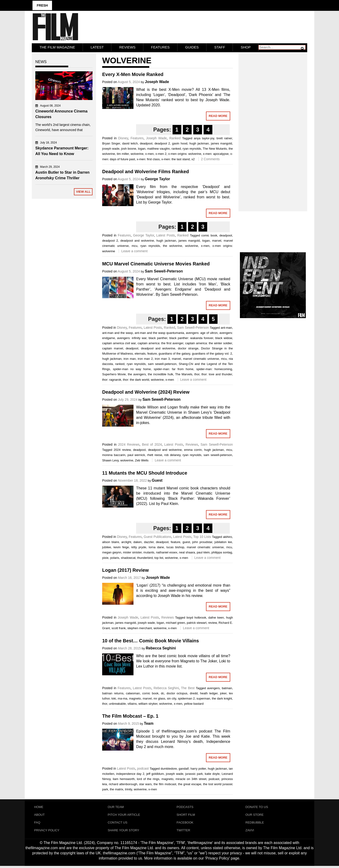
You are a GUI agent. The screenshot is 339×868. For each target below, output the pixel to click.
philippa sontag (222, 552)
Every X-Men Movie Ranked (133, 74)
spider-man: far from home (174, 368)
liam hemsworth (124, 778)
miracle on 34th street (191, 778)
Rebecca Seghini (161, 647)
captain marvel (113, 348)
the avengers (137, 374)
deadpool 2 (162, 143)
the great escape (190, 784)
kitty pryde (139, 546)
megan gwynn (112, 552)
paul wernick (136, 454)
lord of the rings (148, 778)
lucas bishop (175, 546)
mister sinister (132, 552)
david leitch (130, 143)
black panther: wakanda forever (191, 337)
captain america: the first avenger (161, 342)
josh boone (129, 148)
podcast (143, 768)
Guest (157, 480)
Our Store (255, 815)
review (212, 622)
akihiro (227, 536)
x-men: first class (148, 158)
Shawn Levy (110, 460)
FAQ (37, 823)
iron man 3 (162, 358)
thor (197, 374)
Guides (192, 46)
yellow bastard (194, 703)
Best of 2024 (152, 444)
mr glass (159, 698)
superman (203, 698)
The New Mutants (215, 148)
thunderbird (145, 557)
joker (223, 693)
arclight (126, 541)
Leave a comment (134, 251)
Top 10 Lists (202, 536)
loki (114, 698)
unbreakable (117, 703)
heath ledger (209, 693)
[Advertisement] (273, 126)
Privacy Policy (47, 832)
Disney (123, 137)
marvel (217, 240)
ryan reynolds (192, 148)
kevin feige (121, 546)
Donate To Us (257, 806)
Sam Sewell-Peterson (164, 270)
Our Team (116, 806)
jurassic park (194, 773)
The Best (188, 687)
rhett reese (155, 454)
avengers (213, 687)
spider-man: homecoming (214, 368)
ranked (176, 148)
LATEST (97, 46)
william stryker (148, 703)
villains (132, 703)
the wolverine (173, 245)
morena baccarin (114, 454)
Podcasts (185, 806)
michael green (175, 622)
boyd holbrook (196, 617)
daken (138, 541)
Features (160, 46)
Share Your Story (124, 832)
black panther (158, 337)
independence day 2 (130, 773)
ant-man (226, 327)
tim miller (123, 153)
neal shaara (187, 552)
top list (159, 557)
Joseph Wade (157, 81)
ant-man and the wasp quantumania (159, 332)
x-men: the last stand (176, 158)
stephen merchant (140, 628)
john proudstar (202, 541)
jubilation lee (223, 541)
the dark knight (222, 698)
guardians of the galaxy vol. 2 (212, 353)
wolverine (137, 153)
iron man (130, 358)
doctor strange (188, 348)
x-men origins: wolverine (185, 153)
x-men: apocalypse (216, 153)
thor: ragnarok (112, 379)
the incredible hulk (161, 374)
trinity (129, 789)
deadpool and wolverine (137, 240)
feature (152, 353)
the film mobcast (165, 784)
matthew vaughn (158, 148)
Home (39, 806)
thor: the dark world (136, 379)
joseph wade (111, 148)
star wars (145, 784)
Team (149, 723)
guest (186, 541)
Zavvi (250, 832)
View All (83, 191)
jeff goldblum (155, 773)
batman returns (113, 693)
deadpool (146, 143)
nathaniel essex (167, 552)
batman (227, 687)
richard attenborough (123, 784)
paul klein (203, 552)
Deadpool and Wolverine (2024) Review (146, 392)
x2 (193, 158)
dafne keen (216, 617)
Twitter (183, 832)
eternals (140, 353)
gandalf (184, 768)
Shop (246, 46)
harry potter (198, 768)
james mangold (222, 143)
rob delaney (172, 454)
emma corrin (193, 449)
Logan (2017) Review (125, 570)
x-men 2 (161, 153)
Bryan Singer (111, 143)
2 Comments (210, 158)
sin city (172, 698)
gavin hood (180, 143)
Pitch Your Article (124, 815)
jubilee (107, 546)
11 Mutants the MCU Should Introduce (145, 472)
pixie (105, 557)
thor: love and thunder (217, 374)
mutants (149, 552)
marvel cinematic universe (201, 358)
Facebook (185, 823)
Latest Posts (166, 235)
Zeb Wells (142, 460)
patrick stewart (197, 622)
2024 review (122, 449)
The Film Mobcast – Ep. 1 (130, 716)
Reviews (127, 46)
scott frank (119, 628)
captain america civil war (119, 342)
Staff (220, 46)
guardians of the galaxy (174, 353)
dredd (194, 693)
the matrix (116, 789)
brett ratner (224, 138)
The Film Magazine (57, 46)
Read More (218, 115)
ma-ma (122, 698)
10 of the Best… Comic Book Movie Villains (151, 640)
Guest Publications (157, 536)
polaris (115, 557)
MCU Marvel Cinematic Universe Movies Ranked (156, 263)
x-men (149, 153)
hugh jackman (199, 143)
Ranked (175, 137)
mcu (135, 245)
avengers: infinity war (132, 337)
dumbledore (169, 768)
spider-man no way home (132, 368)
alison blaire (111, 541)
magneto (135, 698)
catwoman (133, 693)
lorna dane (156, 546)
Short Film (186, 815)
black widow (224, 337)
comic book (209, 235)
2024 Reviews (129, 444)
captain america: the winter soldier (208, 342)
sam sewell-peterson (162, 363)
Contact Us (118, 823)
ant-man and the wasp (117, 332)
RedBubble (255, 823)
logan (142, 148)
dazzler (149, 541)
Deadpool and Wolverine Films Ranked (146, 171)
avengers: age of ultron (202, 332)
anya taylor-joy (204, 138)
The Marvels (184, 374)
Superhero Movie (114, 374)
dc (162, 693)
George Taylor (157, 178)
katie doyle (212, 773)
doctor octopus (177, 693)
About (39, 815)
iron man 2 (145, 358)
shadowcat (128, 557)
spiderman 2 (186, 698)
